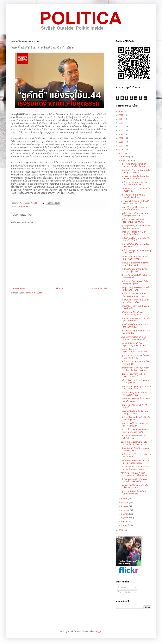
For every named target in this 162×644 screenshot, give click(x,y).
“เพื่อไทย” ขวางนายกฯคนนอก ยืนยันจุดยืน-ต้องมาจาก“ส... (133, 295)
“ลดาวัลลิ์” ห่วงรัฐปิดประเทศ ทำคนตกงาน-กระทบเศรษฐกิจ (136, 431)
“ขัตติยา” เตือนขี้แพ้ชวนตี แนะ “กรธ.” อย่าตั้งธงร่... (134, 375)
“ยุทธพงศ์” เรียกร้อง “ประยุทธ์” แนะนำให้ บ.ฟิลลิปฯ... (133, 233)
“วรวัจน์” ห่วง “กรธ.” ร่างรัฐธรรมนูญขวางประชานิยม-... (135, 350)
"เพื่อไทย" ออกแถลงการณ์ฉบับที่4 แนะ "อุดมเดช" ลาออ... (135, 184)
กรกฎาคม (126, 510)
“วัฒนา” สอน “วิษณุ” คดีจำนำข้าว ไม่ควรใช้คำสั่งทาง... (135, 258)
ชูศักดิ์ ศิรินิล (25, 207)
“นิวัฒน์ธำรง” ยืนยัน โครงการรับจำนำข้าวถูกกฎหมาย (135, 313)
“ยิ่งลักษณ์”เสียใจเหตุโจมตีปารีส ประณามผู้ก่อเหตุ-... (134, 270)
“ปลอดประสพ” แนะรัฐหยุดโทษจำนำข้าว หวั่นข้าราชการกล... (135, 369)
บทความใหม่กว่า (19, 288)
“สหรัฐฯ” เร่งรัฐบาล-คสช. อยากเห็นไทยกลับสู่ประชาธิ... (136, 289)
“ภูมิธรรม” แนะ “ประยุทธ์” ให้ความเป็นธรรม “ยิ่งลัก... (135, 357)
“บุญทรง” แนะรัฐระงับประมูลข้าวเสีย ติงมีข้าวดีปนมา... (135, 177)
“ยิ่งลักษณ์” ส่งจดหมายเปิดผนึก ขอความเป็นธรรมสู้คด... (135, 301)
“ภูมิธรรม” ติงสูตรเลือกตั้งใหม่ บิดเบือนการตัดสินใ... (133, 493)
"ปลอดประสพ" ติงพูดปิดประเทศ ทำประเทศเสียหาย (136, 449)
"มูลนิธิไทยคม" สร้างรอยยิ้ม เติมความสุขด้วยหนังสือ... (134, 215)
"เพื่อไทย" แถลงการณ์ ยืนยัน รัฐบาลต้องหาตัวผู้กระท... (133, 221)
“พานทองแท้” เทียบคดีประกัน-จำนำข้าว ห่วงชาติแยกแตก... (136, 462)
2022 (121, 127)
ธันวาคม (125, 157)
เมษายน (125, 522)
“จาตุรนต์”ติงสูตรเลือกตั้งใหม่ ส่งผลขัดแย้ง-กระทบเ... (136, 400)
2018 (121, 142)
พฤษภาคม (126, 518)
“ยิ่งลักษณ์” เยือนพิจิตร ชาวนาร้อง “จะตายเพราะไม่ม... (135, 245)
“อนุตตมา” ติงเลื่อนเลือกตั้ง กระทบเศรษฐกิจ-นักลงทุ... (135, 412)
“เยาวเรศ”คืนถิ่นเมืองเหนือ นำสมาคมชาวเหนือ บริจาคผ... (134, 165)
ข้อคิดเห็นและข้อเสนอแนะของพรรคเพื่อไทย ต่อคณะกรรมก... (135, 443)
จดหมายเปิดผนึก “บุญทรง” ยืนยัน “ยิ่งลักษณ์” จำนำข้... (135, 486)
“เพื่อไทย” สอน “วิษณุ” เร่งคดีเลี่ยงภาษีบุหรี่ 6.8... (135, 363)
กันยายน (125, 502)
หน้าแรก (59, 288)
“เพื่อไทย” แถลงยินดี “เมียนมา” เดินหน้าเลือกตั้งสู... (135, 332)
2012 (121, 530)
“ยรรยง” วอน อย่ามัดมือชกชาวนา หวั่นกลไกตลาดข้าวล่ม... (135, 468)
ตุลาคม (125, 499)
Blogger (98, 631)
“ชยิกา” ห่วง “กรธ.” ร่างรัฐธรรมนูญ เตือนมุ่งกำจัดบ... (136, 381)
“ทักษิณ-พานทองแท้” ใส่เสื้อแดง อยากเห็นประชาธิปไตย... (134, 480)
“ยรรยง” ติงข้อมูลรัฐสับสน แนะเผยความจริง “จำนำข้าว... (135, 394)
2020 (121, 134)
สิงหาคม (125, 506)
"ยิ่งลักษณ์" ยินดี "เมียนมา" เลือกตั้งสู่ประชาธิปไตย (135, 320)
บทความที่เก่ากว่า (99, 288)
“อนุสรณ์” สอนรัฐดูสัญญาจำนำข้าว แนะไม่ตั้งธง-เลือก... (136, 388)
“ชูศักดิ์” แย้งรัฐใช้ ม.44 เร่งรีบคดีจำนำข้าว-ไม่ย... (135, 326)
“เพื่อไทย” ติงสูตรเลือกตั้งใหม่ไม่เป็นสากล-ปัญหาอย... (136, 418)
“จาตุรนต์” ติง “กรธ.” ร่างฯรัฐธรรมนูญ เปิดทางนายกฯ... (134, 344)
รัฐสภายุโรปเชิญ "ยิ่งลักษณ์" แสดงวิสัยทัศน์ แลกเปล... (135, 227)
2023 (121, 123)
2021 (121, 130)
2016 (121, 150)
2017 (121, 146)
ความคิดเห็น (124, 592)
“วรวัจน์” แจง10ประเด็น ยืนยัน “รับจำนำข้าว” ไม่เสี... (135, 239)
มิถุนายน (125, 514)
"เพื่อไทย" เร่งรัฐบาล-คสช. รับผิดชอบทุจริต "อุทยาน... (134, 282)
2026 (121, 111)
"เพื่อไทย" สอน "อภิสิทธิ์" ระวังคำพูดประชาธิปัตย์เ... (136, 276)
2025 (121, 115)
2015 (121, 153)
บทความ (122, 588)
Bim (80, 631)
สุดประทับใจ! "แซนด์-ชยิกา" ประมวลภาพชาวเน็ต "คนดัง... (135, 474)
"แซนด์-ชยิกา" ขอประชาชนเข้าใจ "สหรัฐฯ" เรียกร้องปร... (135, 171)
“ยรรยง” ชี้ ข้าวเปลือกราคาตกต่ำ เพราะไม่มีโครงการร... (135, 208)
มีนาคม (125, 525)
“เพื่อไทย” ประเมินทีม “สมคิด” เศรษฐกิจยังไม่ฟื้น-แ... (133, 196)
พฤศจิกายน (126, 160)
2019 (121, 138)
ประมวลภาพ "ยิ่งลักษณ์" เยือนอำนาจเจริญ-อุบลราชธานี (133, 338)
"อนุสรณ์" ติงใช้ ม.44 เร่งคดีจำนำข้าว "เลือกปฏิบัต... (135, 425)
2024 (121, 119)
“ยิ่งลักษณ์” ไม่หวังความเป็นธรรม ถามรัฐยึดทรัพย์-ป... (135, 264)
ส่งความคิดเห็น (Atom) (33, 293)
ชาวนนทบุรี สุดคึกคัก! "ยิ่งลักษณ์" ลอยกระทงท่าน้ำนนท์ (135, 202)
